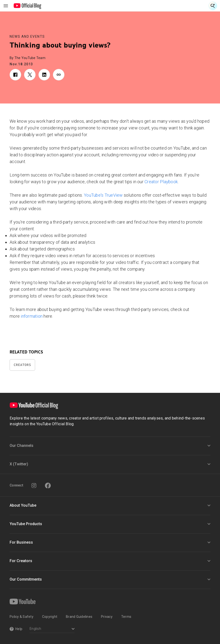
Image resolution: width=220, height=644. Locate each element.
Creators (22, 365)
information (32, 316)
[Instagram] (34, 486)
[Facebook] (48, 486)
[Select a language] (52, 629)
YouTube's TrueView (103, 195)
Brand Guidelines (79, 617)
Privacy (107, 617)
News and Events (27, 36)
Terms (126, 617)
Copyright (50, 617)
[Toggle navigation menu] (6, 6)
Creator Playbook (161, 182)
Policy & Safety (22, 617)
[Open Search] (213, 6)
